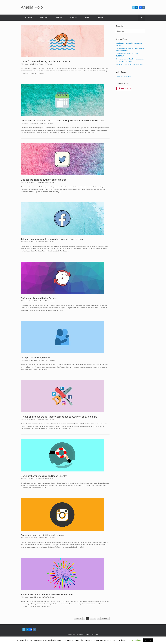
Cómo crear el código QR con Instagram (129, 64)
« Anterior (78, 619)
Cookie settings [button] (135, 640)
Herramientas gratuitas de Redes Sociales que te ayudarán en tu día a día (59, 417)
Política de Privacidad (91, 635)
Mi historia (73, 18)
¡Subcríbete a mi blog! (123, 76)
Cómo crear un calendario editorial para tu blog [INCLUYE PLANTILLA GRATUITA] (63, 121)
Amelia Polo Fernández (46, 64)
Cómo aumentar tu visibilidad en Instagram (43, 535)
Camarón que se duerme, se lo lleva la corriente (45, 61)
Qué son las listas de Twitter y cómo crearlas (44, 180)
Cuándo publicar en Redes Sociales (39, 298)
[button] (142, 18)
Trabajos (59, 18)
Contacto (100, 18)
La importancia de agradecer (35, 357)
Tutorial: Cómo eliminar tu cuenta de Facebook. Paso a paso (52, 239)
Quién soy (44, 18)
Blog (87, 18)
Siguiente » (105, 619)
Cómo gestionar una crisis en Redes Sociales (44, 476)
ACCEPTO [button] (148, 640)
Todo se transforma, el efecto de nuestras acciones (47, 594)
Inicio (28, 18)
